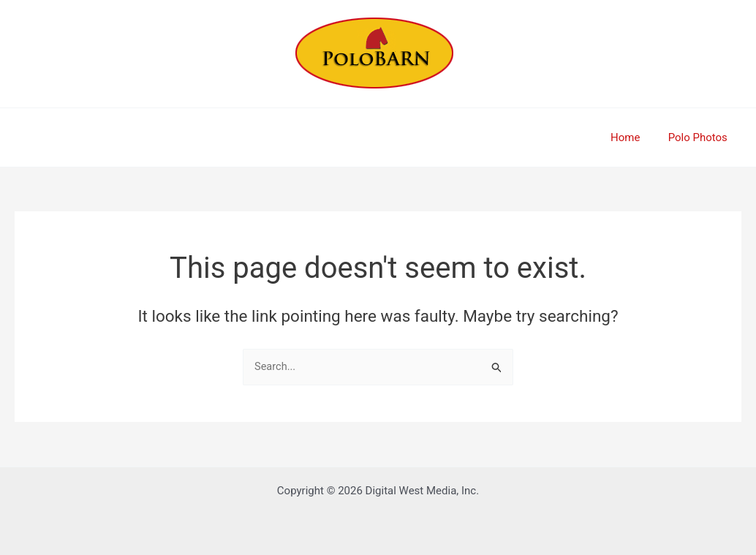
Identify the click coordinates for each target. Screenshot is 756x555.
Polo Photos (701, 137)
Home (634, 137)
